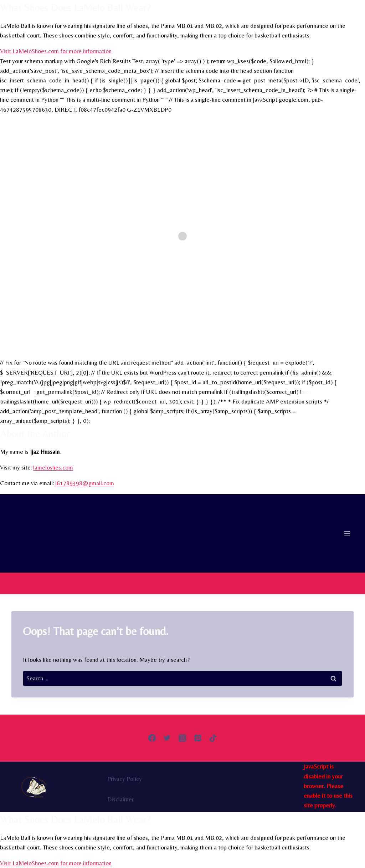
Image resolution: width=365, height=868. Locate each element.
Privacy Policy (125, 779)
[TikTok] (213, 738)
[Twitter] (167, 738)
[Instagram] (183, 738)
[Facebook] (152, 738)
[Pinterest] (198, 738)
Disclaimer (120, 799)
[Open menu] (347, 534)
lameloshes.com (53, 467)
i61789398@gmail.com (85, 483)
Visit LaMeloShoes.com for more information (56, 51)
